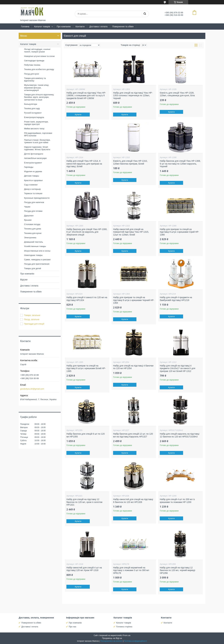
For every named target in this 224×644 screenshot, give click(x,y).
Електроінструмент (33, 163)
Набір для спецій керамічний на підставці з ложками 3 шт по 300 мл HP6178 (131, 570)
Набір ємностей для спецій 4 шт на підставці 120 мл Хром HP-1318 (84, 569)
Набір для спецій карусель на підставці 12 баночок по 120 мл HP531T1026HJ (180, 435)
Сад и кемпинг (31, 185)
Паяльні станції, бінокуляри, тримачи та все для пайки (37, 141)
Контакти (80, 27)
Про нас (72, 627)
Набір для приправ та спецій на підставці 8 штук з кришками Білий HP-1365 (86, 368)
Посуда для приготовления (37, 264)
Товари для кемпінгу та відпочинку (35, 79)
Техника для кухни (33, 233)
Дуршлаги (29, 216)
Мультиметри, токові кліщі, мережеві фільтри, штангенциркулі (37, 88)
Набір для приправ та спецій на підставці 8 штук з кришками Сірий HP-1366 (179, 232)
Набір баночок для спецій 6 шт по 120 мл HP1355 (85, 435)
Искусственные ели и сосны (37, 251)
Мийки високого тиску (34, 129)
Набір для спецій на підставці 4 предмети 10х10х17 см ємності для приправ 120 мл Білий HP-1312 (177, 368)
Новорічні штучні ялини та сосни (39, 56)
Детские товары (31, 176)
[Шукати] (145, 14)
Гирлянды (29, 167)
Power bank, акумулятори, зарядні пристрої (36, 123)
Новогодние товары (33, 255)
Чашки (27, 207)
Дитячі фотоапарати (34, 154)
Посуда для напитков (34, 202)
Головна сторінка (124, 627)
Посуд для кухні (31, 74)
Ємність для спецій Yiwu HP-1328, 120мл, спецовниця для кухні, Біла (177, 94)
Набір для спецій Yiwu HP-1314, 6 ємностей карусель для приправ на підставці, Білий (84, 164)
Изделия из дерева (33, 171)
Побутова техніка (32, 65)
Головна (25, 27)
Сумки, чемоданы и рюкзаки (37, 260)
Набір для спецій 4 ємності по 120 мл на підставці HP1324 (87, 299)
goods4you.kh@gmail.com (32, 389)
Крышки (28, 220)
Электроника (30, 238)
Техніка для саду (32, 108)
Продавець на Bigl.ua (112, 638)
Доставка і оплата (98, 27)
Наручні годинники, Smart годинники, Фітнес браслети (37, 148)
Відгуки (24, 280)
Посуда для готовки (33, 211)
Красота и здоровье (33, 180)
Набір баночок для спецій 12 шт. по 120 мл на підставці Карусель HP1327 (133, 435)
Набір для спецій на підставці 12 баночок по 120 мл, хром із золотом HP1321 (84, 502)
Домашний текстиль (34, 242)
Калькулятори (31, 104)
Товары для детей (33, 268)
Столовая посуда (32, 224)
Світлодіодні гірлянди (34, 61)
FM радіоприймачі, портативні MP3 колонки (38, 134)
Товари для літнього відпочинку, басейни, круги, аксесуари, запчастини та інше (39, 97)
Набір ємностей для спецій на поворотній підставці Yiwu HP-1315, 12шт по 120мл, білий (131, 232)
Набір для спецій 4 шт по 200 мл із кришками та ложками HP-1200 (177, 501)
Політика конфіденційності (135, 641)
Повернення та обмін (123, 27)
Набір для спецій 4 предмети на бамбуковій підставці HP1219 (176, 299)
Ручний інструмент (33, 113)
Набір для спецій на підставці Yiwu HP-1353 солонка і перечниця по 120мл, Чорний (133, 96)
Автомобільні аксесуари (35, 158)
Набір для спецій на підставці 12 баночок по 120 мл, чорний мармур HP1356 (177, 570)
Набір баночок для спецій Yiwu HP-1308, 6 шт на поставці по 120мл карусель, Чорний (180, 164)
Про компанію (64, 27)
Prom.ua (127, 635)
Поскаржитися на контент (111, 641)
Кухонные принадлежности (37, 198)
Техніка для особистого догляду (39, 69)
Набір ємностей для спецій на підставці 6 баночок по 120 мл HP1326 (133, 501)
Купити (78, 115)
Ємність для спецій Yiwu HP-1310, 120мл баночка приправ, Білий (130, 162)
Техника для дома (33, 229)
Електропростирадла (34, 117)
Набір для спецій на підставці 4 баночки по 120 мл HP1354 (133, 367)
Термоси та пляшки (33, 193)
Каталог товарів (42, 27)
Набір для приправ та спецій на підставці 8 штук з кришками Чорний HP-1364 (134, 300)
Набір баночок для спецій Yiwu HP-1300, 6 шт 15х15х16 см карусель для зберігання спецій (87, 232)
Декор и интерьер (32, 189)
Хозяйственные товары (35, 246)
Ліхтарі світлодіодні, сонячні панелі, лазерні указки (37, 50)
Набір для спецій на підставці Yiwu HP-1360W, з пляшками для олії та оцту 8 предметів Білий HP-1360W (86, 96)
